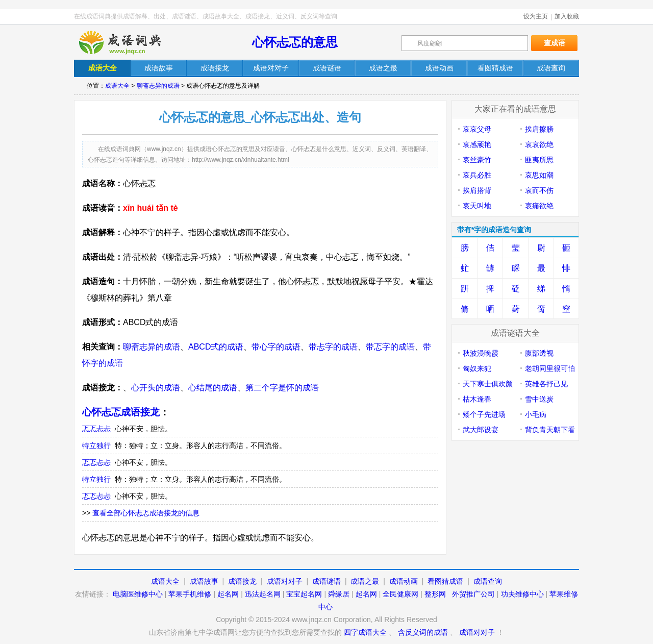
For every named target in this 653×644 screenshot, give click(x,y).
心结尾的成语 (213, 388)
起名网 (228, 594)
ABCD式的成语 (216, 347)
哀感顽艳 (477, 144)
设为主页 (536, 16)
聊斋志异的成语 (158, 86)
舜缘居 (339, 594)
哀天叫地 (477, 206)
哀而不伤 (539, 190)
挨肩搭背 (477, 190)
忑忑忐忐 (96, 429)
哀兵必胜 (477, 175)
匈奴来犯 (477, 368)
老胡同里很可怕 (550, 368)
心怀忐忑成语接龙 (121, 412)
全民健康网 (400, 594)
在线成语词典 (129, 42)
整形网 (435, 594)
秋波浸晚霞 (481, 353)
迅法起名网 (263, 594)
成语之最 (365, 581)
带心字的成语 (276, 347)
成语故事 (204, 581)
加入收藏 (567, 16)
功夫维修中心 (522, 594)
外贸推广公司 (473, 594)
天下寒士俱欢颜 (488, 384)
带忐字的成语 (333, 347)
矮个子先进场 (484, 414)
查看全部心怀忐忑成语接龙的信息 (146, 513)
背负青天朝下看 (550, 430)
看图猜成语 (445, 581)
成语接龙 (242, 581)
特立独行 (96, 445)
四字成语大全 (365, 632)
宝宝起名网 (304, 594)
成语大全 (117, 86)
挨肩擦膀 (539, 129)
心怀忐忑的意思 (295, 42)
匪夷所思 (539, 160)
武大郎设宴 (481, 430)
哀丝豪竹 (477, 160)
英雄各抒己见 (546, 384)
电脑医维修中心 (138, 594)
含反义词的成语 (423, 632)
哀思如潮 (539, 175)
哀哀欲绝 (539, 144)
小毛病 (536, 414)
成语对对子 (285, 581)
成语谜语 (326, 581)
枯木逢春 (477, 399)
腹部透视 (539, 353)
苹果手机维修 (190, 594)
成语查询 (488, 581)
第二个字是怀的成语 (282, 388)
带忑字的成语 (390, 347)
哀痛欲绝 (539, 206)
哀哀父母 (477, 129)
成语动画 (404, 581)
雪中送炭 (539, 399)
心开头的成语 (156, 388)
